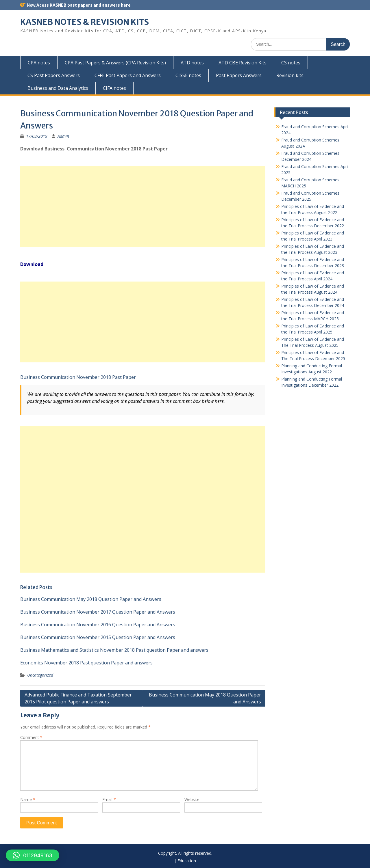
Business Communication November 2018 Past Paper (78, 377)
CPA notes (39, 63)
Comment (31, 737)
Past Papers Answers (239, 75)
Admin (63, 136)
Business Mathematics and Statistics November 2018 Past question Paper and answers (114, 650)
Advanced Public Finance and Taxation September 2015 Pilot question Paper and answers (78, 698)
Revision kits (290, 75)
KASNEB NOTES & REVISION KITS (85, 22)
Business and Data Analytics (58, 88)
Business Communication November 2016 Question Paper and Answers (98, 625)
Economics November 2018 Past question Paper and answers (86, 663)
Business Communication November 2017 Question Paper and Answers (98, 612)
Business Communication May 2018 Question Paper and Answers (91, 599)
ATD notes (192, 63)
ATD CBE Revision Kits (243, 63)
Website (192, 799)
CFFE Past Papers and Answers (128, 75)
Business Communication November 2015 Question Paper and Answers (98, 637)
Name (28, 799)
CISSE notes (188, 75)
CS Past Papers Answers (54, 75)
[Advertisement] (143, 206)
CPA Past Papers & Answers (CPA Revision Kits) (115, 63)
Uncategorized (40, 675)
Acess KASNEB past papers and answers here (84, 5)
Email (109, 799)
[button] (33, 855)
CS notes (291, 63)
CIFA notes (114, 88)
